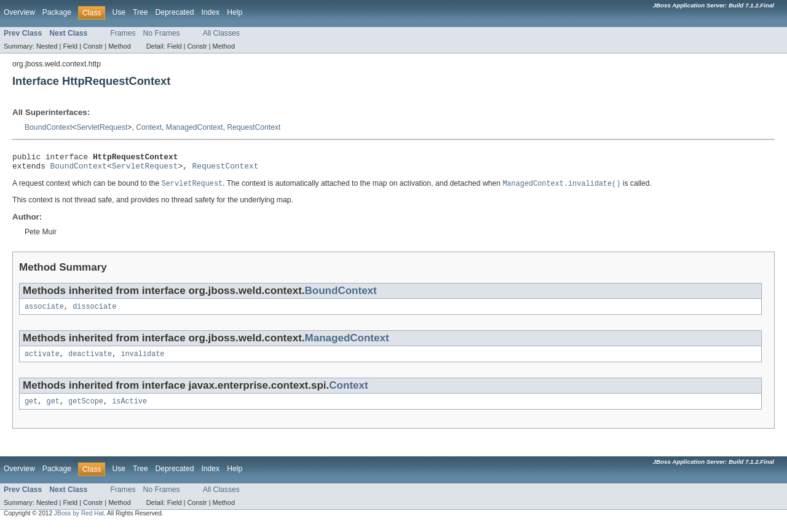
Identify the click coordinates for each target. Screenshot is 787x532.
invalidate (142, 360)
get (31, 409)
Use (119, 12)
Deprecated (175, 12)
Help (235, 12)
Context (149, 127)
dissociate (94, 312)
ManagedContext (195, 127)
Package (57, 12)
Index (210, 12)
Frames (123, 33)
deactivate (90, 360)
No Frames (162, 33)
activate (42, 360)
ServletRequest (102, 127)
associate (44, 312)
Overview (19, 12)
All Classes (221, 33)
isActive (129, 409)
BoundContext (48, 127)
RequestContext (254, 127)
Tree (140, 12)
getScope (86, 409)
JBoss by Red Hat (79, 521)
